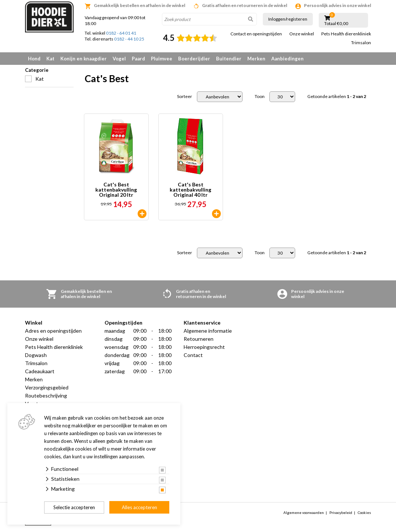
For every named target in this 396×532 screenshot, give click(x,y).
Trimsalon (361, 43)
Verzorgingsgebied (47, 387)
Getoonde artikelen (337, 97)
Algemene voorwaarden (304, 512)
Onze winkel (302, 34)
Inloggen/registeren (288, 19)
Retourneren (199, 339)
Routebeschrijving (46, 395)
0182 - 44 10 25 (129, 39)
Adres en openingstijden (53, 331)
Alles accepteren (139, 507)
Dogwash (36, 355)
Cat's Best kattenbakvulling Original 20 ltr (116, 190)
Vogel (119, 59)
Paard (138, 59)
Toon (260, 97)
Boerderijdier (194, 59)
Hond (34, 59)
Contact (193, 355)
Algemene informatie (208, 331)
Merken (256, 59)
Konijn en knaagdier (84, 59)
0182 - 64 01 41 (121, 33)
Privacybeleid (341, 512)
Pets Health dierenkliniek (346, 34)
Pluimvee (162, 59)
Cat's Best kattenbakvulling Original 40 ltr (190, 190)
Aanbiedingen (287, 59)
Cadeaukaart (40, 371)
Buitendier (229, 59)
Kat (50, 59)
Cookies (364, 512)
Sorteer (185, 97)
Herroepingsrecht (204, 347)
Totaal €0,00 (336, 24)
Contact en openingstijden (256, 34)
